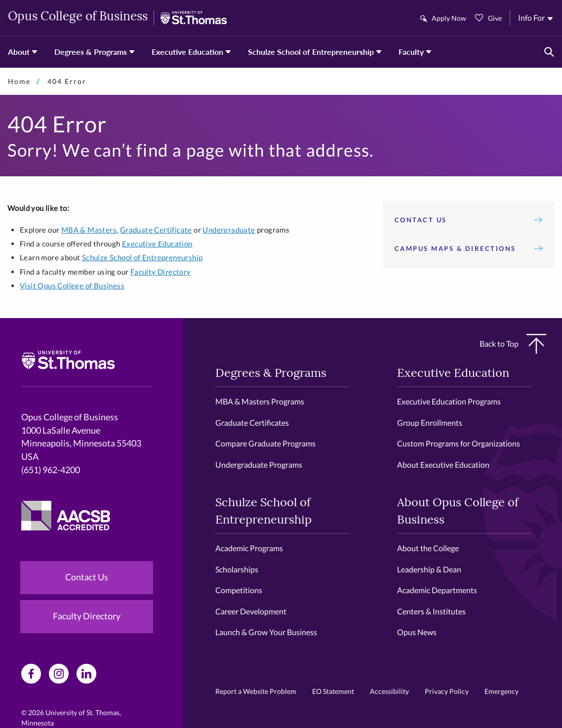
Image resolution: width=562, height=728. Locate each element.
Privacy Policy (447, 691)
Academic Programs (249, 548)
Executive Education (187, 52)
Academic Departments (437, 590)
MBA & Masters (89, 230)
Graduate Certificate (156, 230)
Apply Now (449, 18)
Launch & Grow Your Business (266, 632)
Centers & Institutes (431, 611)
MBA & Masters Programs (260, 401)
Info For (531, 18)
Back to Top (513, 344)
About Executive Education (443, 465)
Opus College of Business (78, 17)
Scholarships (237, 569)
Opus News (417, 632)
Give (495, 18)
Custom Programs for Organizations (459, 443)
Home (19, 81)
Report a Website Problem (256, 691)
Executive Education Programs (449, 401)
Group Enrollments (430, 423)
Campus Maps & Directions (468, 248)
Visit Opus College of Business (72, 285)
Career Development (251, 611)
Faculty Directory (161, 272)
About (19, 52)
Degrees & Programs (91, 52)
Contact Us (468, 220)
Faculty (411, 52)
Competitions (239, 590)
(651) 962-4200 (51, 470)
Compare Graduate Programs (265, 443)
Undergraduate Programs (259, 465)
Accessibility (389, 691)
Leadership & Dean (429, 569)
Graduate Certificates (252, 423)
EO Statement (333, 691)
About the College (428, 548)
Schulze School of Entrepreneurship (311, 52)
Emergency (502, 691)
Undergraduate (229, 230)
